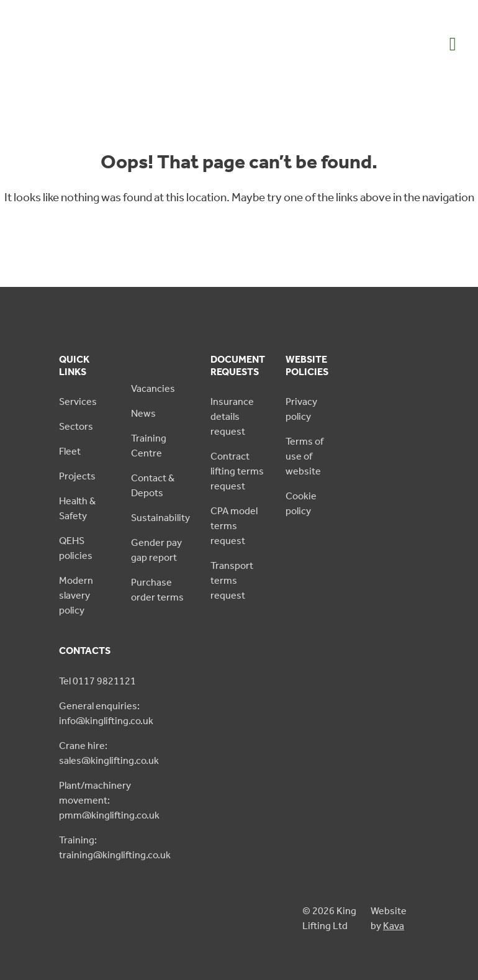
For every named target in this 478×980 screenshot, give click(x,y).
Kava (394, 926)
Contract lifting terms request (237, 471)
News (143, 413)
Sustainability (160, 518)
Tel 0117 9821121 (97, 681)
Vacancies (153, 388)
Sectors (76, 426)
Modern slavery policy (76, 595)
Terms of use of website (304, 456)
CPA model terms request (234, 526)
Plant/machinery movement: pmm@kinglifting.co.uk (109, 800)
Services (78, 402)
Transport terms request (232, 580)
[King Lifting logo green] (72, 66)
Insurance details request (232, 416)
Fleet (70, 451)
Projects (77, 476)
